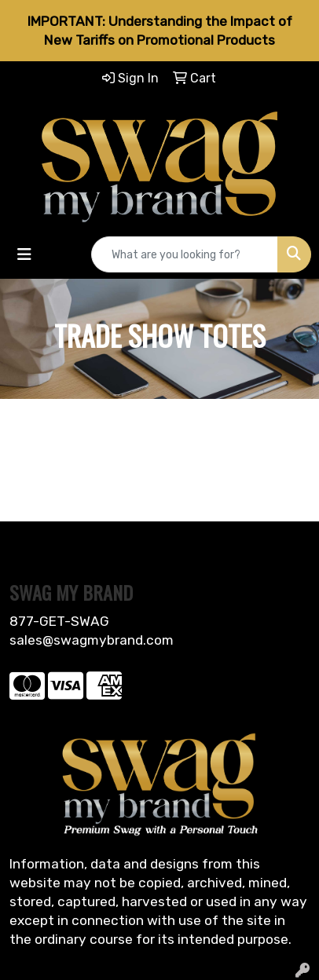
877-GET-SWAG (59, 621)
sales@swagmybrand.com (92, 640)
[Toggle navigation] (24, 254)
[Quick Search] (185, 254)
